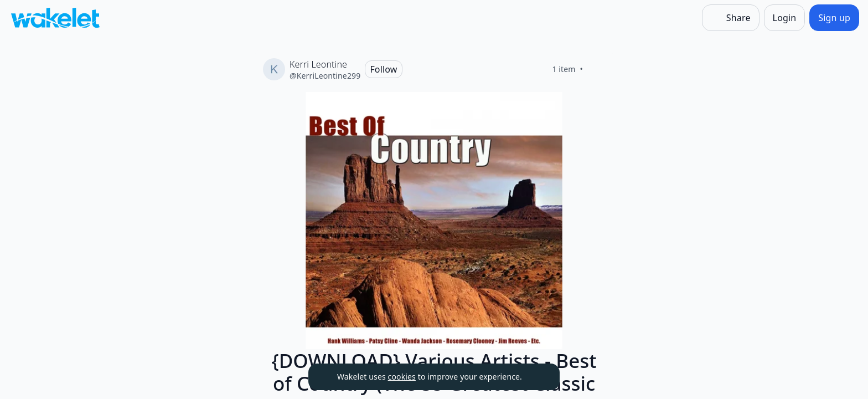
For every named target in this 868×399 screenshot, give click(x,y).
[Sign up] (834, 18)
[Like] (596, 69)
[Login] (785, 18)
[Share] (731, 18)
